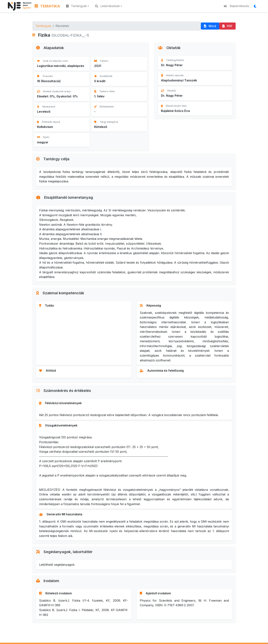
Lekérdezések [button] (107, 6)
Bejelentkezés (236, 6)
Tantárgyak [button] (76, 6)
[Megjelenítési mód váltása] (256, 6)
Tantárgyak (43, 26)
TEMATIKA (47, 6)
